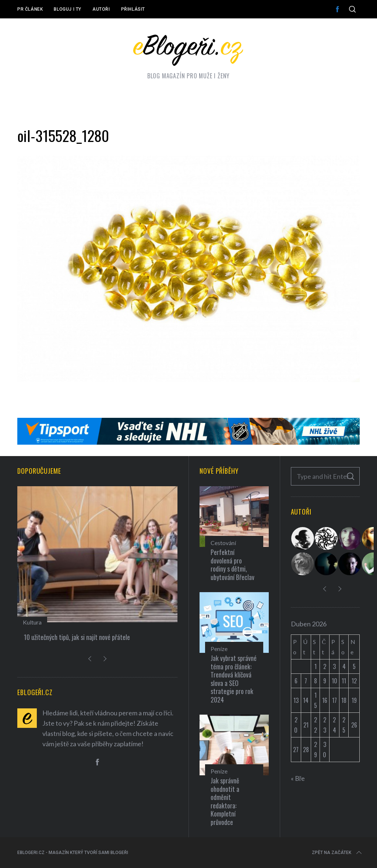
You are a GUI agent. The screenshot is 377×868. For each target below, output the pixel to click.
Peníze (219, 649)
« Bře (298, 778)
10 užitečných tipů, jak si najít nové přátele (77, 637)
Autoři (101, 9)
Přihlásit (133, 9)
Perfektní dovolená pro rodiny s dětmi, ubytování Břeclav (232, 565)
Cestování (223, 543)
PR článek (30, 9)
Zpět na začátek (337, 853)
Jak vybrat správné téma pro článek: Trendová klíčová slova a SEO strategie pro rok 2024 (234, 679)
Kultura (32, 622)
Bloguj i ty (68, 9)
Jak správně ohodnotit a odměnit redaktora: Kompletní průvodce (225, 801)
